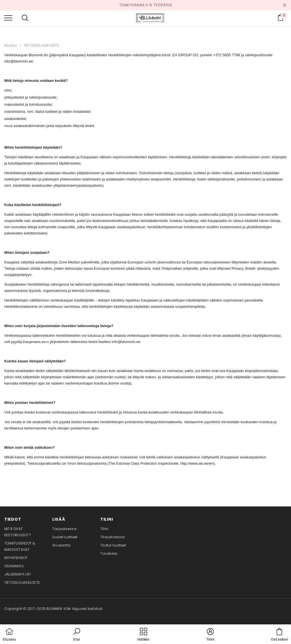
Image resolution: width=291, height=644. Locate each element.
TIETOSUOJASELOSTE (41, 45)
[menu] (8, 18)
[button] (77, 635)
